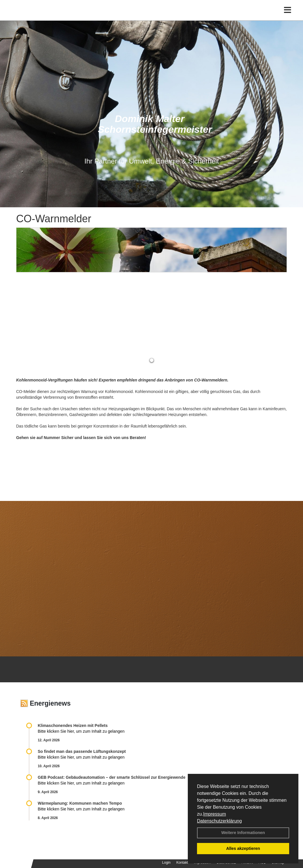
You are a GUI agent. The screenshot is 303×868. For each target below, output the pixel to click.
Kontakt (182, 863)
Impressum (214, 814)
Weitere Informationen (243, 833)
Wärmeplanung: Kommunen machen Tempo (80, 803)
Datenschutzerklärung (219, 821)
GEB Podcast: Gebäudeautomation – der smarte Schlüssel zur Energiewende (112, 777)
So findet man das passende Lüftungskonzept (82, 751)
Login (166, 863)
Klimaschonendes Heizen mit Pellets (73, 725)
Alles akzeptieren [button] (243, 848)
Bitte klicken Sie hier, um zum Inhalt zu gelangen (81, 731)
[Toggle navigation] (288, 17)
